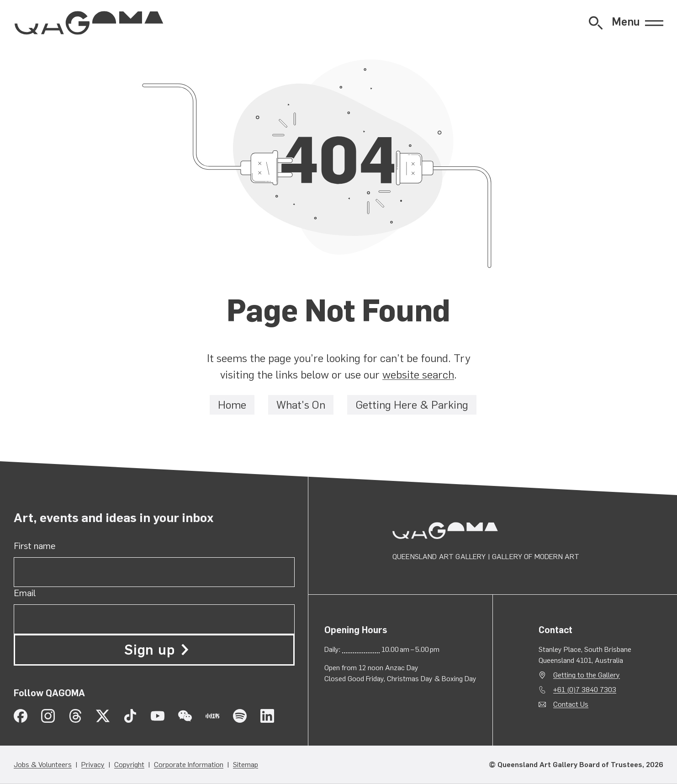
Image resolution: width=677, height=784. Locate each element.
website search (418, 375)
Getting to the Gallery (587, 675)
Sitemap (246, 765)
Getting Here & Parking (412, 405)
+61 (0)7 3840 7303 (585, 690)
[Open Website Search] (596, 23)
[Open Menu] (637, 23)
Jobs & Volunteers (43, 765)
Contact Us (571, 704)
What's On (301, 405)
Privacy (93, 765)
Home (232, 405)
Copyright (129, 765)
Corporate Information (189, 765)
